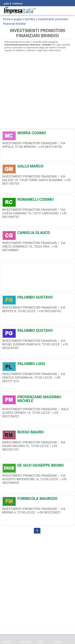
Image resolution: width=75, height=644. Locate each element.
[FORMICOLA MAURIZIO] (37, 500)
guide (7, 4)
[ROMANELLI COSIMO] (37, 200)
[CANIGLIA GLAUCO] (37, 234)
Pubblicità (17, 4)
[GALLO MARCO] (37, 167)
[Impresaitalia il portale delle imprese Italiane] (20, 11)
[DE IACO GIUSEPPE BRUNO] (37, 466)
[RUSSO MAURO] (37, 433)
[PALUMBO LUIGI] (37, 365)
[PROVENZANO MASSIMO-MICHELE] (37, 399)
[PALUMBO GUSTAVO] (37, 298)
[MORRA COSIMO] (37, 134)
